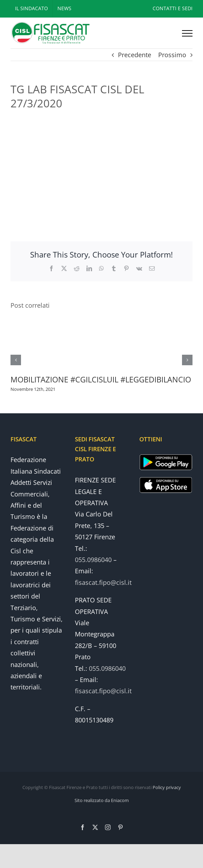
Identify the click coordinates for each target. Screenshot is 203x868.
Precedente (135, 55)
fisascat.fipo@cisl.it (103, 582)
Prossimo (172, 55)
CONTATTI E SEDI (173, 8)
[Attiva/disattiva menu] (187, 33)
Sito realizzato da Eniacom (102, 800)
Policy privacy (167, 787)
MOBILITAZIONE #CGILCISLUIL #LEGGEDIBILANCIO (101, 379)
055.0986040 (93, 560)
